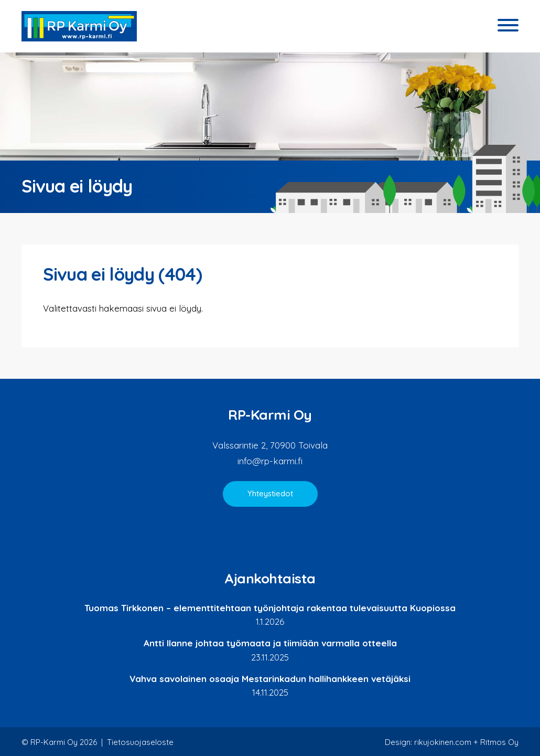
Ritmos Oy (499, 742)
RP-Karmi (79, 26)
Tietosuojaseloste (140, 742)
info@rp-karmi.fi (270, 461)
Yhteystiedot (270, 493)
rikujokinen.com (443, 742)
